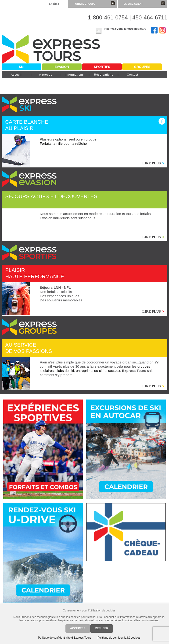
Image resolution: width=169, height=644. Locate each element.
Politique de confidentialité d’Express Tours (65, 638)
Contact (133, 75)
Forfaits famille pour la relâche (63, 143)
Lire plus (152, 163)
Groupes (142, 67)
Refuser (102, 628)
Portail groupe (94, 3)
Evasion (62, 67)
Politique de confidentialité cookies (119, 638)
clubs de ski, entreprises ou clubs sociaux (88, 371)
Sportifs (102, 67)
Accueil (16, 75)
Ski (22, 67)
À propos (46, 75)
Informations (75, 75)
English (54, 4)
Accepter (78, 628)
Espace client (144, 3)
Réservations (104, 75)
